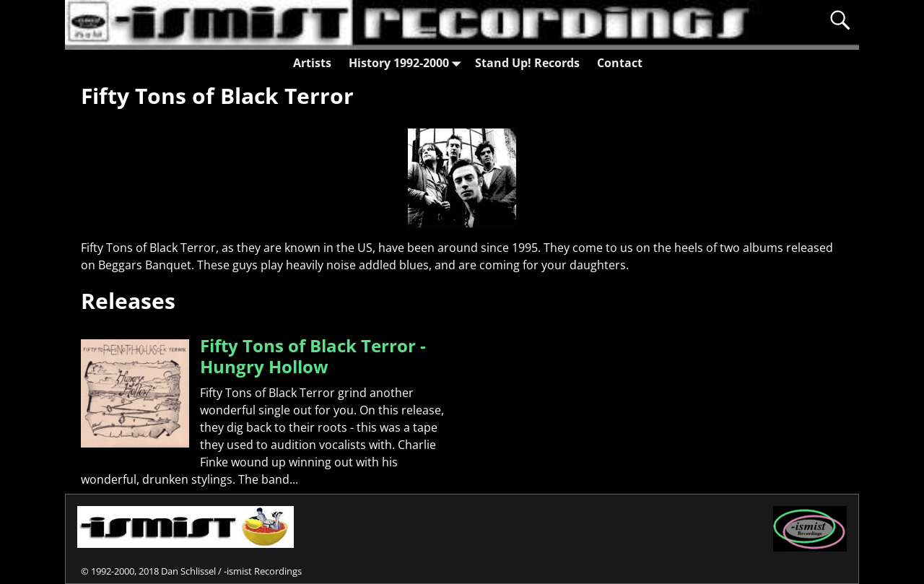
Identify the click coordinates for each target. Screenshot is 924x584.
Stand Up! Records (527, 63)
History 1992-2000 (407, 62)
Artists (312, 63)
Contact (620, 63)
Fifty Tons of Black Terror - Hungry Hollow (313, 356)
